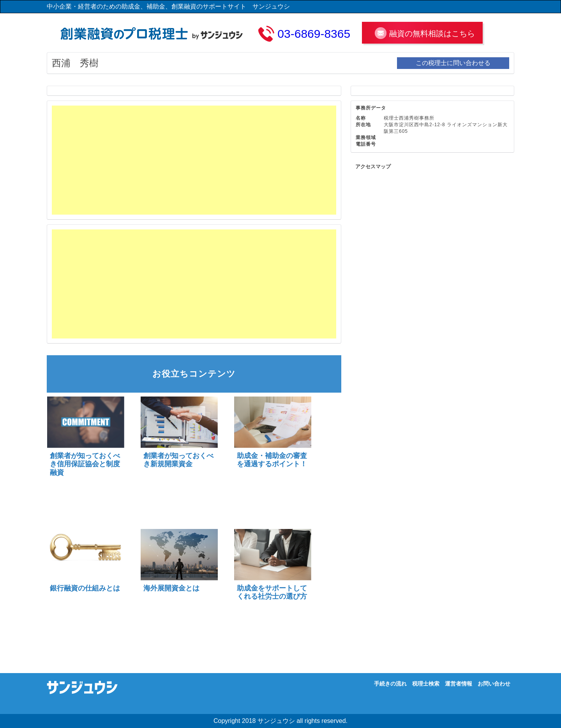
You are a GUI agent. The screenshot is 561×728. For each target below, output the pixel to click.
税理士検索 (426, 684)
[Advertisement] (194, 160)
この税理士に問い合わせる (453, 63)
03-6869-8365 (314, 34)
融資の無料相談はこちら (432, 33)
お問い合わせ (494, 684)
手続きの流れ (390, 684)
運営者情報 (459, 684)
